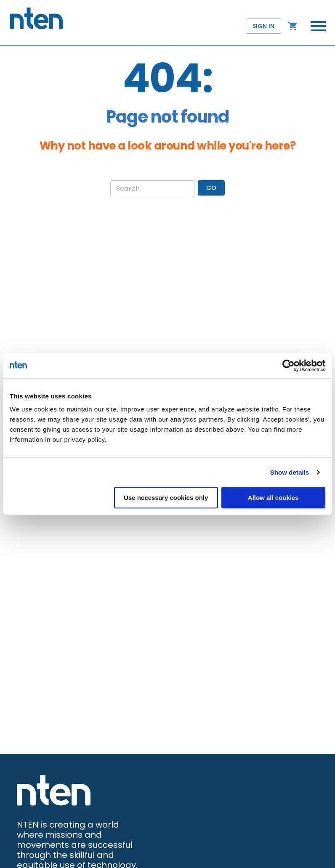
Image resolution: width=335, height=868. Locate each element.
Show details (290, 472)
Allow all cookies (273, 498)
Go (211, 188)
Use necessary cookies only (166, 498)
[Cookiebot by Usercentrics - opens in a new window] (288, 366)
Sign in (263, 26)
